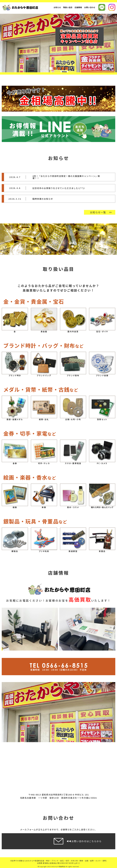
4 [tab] (62, 68)
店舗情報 (78, 7)
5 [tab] (66, 68)
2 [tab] (55, 68)
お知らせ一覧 (98, 212)
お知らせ (57, 7)
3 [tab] (58, 68)
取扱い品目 (68, 7)
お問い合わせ (90, 7)
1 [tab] (51, 68)
